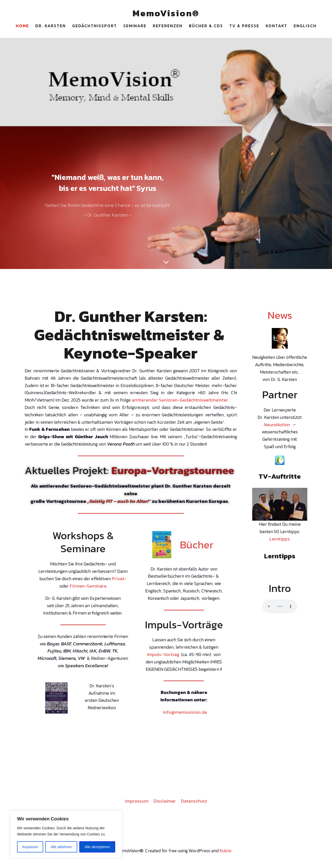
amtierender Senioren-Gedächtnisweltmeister (180, 402)
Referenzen (168, 27)
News (280, 317)
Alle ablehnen (61, 847)
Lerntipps (280, 541)
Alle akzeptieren (97, 847)
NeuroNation (277, 426)
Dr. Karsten (51, 27)
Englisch (305, 27)
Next (301, 505)
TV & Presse (244, 27)
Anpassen (30, 847)
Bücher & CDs (206, 27)
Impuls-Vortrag (163, 656)
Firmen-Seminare (88, 588)
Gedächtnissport (95, 27)
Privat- (119, 580)
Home (22, 27)
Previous (259, 505)
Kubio (226, 852)
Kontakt (276, 27)
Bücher (197, 546)
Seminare (135, 27)
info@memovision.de (185, 714)
